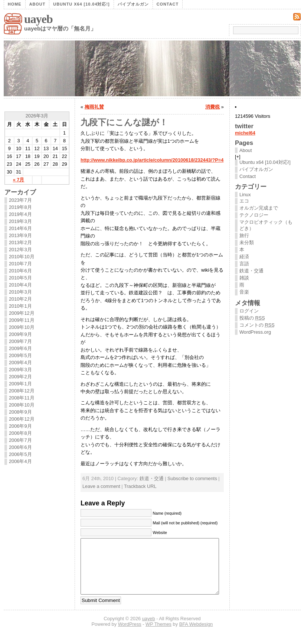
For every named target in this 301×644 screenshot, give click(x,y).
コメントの (257, 325)
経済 (244, 257)
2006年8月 (20, 433)
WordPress (130, 635)
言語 (244, 264)
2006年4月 (20, 461)
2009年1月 (20, 384)
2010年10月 (22, 257)
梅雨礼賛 (94, 107)
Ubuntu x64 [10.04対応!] (81, 4)
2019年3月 (20, 221)
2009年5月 (20, 355)
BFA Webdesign (196, 635)
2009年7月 (20, 341)
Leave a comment (101, 486)
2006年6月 (20, 447)
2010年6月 (20, 271)
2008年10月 (22, 405)
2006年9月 (20, 426)
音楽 (244, 292)
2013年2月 (20, 242)
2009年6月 (20, 348)
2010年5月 (20, 278)
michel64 (245, 133)
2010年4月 (20, 285)
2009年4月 (20, 363)
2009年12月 (22, 313)
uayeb (38, 19)
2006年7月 (20, 440)
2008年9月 (20, 412)
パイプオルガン (133, 4)
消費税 (212, 107)
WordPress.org (255, 332)
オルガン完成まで (259, 208)
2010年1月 (20, 306)
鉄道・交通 (152, 478)
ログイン (249, 311)
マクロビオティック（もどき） (266, 225)
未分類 (247, 242)
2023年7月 (20, 200)
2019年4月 (20, 214)
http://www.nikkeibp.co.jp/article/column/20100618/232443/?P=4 (152, 160)
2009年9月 (20, 334)
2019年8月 (20, 207)
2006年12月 (22, 419)
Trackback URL (140, 486)
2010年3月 (20, 292)
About (37, 4)
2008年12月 (22, 391)
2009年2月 (20, 377)
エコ (244, 201)
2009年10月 (22, 327)
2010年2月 (20, 299)
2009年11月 (22, 320)
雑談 (244, 278)
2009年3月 (20, 370)
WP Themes (158, 635)
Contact (168, 4)
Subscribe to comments (192, 478)
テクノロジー (254, 215)
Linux (245, 195)
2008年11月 (22, 398)
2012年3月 (20, 250)
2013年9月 (20, 235)
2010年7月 (20, 264)
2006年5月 (20, 454)
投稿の (252, 318)
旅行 (244, 235)
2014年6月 (20, 228)
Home (15, 4)
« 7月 (19, 180)
